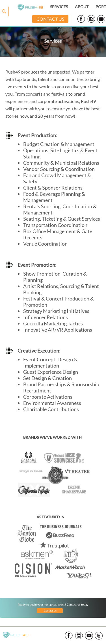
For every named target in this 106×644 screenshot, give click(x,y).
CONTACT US (50, 19)
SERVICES (59, 7)
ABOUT (82, 7)
